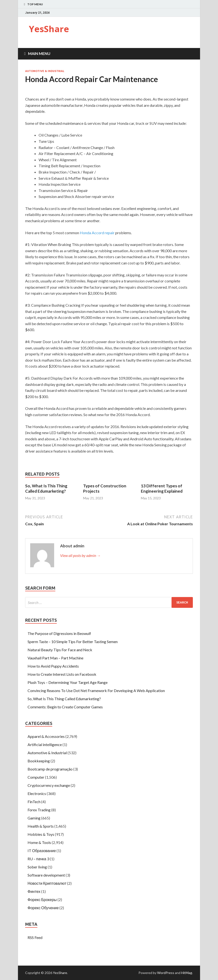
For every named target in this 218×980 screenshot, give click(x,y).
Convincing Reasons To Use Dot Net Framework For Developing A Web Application (96, 690)
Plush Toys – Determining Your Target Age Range (68, 682)
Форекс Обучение (43, 908)
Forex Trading (39, 810)
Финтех (34, 891)
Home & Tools (39, 842)
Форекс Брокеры (42, 899)
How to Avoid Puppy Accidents (53, 666)
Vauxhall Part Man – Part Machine (55, 658)
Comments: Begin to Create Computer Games (65, 707)
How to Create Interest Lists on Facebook (62, 674)
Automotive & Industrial (45, 71)
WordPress (166, 973)
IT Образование (42, 851)
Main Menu (39, 53)
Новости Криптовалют (47, 883)
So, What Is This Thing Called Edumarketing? (46, 488)
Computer (36, 777)
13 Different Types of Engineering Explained (162, 488)
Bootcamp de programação (50, 769)
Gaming (34, 818)
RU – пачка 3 (38, 859)
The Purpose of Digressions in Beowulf (59, 633)
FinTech (34, 802)
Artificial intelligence (45, 744)
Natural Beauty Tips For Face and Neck (60, 650)
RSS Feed (35, 937)
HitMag (187, 973)
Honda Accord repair (97, 233)
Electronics (37, 793)
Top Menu (35, 4)
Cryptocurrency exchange (49, 785)
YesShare (49, 29)
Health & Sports (41, 826)
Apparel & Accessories (46, 736)
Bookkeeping (39, 761)
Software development (46, 875)
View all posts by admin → (80, 555)
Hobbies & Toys (41, 834)
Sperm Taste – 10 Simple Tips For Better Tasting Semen (73, 642)
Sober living (37, 867)
